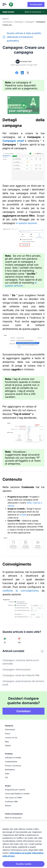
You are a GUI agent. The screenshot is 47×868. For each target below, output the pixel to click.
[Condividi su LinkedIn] (22, 73)
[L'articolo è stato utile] (5, 639)
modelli (23, 515)
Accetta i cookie (23, 864)
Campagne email (14, 141)
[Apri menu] (5, 4)
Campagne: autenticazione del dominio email (23, 683)
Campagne (19, 22)
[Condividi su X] (28, 73)
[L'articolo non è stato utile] (19, 639)
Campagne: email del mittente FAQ (21, 675)
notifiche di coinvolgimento (21, 591)
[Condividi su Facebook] (17, 73)
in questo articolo (21, 284)
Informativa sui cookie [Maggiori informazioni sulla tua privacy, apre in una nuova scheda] (21, 853)
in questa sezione (27, 223)
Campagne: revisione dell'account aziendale (21, 662)
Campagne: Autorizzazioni (17, 669)
